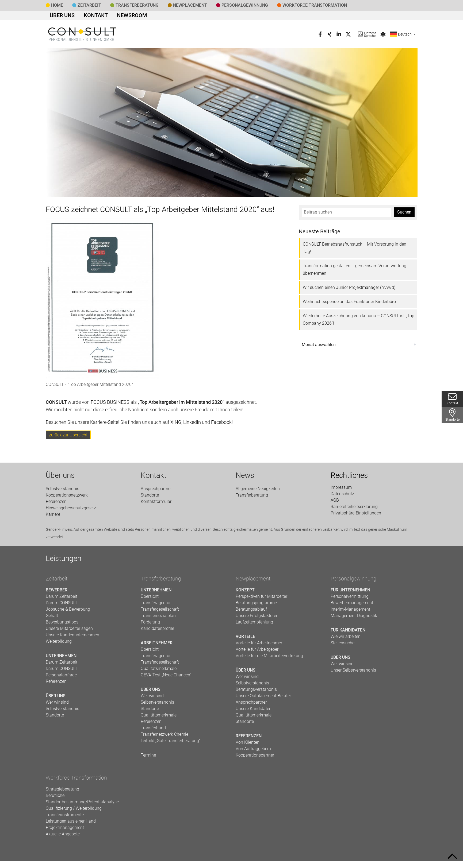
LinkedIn (192, 424)
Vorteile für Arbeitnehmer (259, 645)
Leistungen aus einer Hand (71, 823)
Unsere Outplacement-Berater (263, 698)
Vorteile (245, 639)
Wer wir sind (57, 704)
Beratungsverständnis (256, 691)
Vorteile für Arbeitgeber (257, 651)
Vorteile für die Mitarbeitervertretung (269, 658)
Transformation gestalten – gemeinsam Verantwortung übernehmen (355, 272)
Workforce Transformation (315, 5)
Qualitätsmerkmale (159, 671)
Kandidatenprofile (157, 631)
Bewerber (57, 592)
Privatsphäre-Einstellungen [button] (356, 515)
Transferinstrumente (65, 817)
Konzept (245, 592)
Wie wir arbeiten (346, 639)
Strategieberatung (62, 791)
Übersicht (150, 598)
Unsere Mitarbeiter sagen (69, 631)
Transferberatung (161, 581)
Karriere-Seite (104, 424)
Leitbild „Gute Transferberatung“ (171, 743)
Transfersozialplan (158, 618)
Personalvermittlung (350, 598)
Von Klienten (248, 744)
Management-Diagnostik (354, 618)
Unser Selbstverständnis (353, 672)
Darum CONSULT (62, 605)
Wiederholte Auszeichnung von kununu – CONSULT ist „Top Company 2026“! (359, 322)
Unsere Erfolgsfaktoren (257, 618)
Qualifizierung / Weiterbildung (74, 810)
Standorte (452, 415)
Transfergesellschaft (160, 611)
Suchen (404, 214)
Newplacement (190, 5)
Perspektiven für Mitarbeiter (261, 598)
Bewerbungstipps (62, 624)
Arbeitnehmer (157, 645)
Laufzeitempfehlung (254, 624)
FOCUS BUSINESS (110, 404)
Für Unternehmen (350, 592)
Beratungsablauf (251, 611)
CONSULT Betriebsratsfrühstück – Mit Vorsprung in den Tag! (355, 250)
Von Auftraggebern (253, 751)
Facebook (221, 424)
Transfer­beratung (137, 5)
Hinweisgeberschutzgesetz (71, 510)
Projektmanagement (65, 830)
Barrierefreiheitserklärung (354, 509)
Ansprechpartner (156, 491)
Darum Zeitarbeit (62, 598)
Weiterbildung (59, 643)
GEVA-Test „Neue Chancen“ (166, 677)
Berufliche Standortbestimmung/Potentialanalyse (82, 801)
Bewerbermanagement (352, 605)
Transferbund (153, 730)
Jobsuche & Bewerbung (68, 611)
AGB (335, 502)
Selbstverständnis (62, 491)
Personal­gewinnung (245, 5)
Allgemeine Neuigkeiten (258, 491)
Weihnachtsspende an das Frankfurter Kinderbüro (349, 304)
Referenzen (56, 503)
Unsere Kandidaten (254, 711)
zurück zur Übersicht (68, 437)
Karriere (53, 516)
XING (176, 424)
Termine (148, 757)
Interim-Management (350, 611)
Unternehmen (61, 658)
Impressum (341, 489)
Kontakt (88, 16)
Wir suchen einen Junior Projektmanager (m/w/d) (349, 290)
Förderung (150, 624)
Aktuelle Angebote (63, 836)
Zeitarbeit (89, 5)
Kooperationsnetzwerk (67, 497)
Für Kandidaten (348, 632)
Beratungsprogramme (256, 605)
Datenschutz (342, 496)
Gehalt (52, 618)
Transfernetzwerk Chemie (164, 736)
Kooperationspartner (255, 757)
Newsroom (119, 16)
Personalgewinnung (353, 581)
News (245, 477)
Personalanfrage (61, 677)
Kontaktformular (156, 503)
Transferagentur (156, 605)
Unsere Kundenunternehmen (72, 637)
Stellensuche (343, 645)
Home (57, 5)
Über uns (60, 16)
